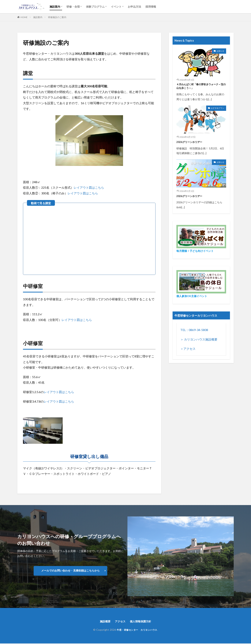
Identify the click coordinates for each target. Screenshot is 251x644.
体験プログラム (95, 7)
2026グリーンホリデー (191, 143)
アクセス (119, 622)
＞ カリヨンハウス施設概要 (199, 340)
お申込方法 (134, 7)
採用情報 (151, 7)
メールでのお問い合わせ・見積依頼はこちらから (70, 570)
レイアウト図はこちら (89, 187)
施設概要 (103, 622)
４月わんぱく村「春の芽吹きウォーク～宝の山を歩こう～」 (201, 87)
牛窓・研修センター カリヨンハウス (137, 630)
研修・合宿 (73, 7)
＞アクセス (188, 350)
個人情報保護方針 (142, 622)
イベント (116, 7)
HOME (24, 17)
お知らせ (220, 51)
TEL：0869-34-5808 (194, 331)
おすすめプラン (218, 109)
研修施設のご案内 (57, 17)
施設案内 (55, 7)
